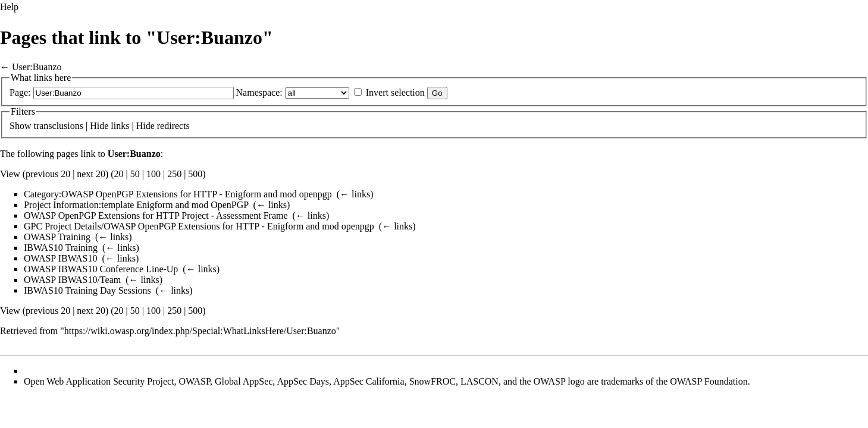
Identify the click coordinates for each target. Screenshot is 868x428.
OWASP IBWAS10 (60, 258)
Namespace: (259, 92)
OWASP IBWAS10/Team (72, 280)
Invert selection (395, 92)
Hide (99, 126)
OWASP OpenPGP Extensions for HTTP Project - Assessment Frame (156, 215)
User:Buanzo (37, 67)
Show (20, 126)
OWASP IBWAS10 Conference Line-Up (101, 269)
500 (195, 174)
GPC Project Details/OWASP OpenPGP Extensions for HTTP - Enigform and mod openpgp (199, 226)
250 (174, 174)
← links (355, 194)
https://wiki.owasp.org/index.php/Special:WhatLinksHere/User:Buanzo (200, 331)
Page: (20, 92)
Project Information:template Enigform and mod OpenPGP (136, 205)
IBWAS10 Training (61, 248)
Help (9, 7)
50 (135, 174)
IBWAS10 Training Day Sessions (87, 290)
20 (119, 174)
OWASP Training (57, 237)
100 (153, 174)
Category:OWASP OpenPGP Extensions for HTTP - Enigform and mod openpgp (178, 194)
